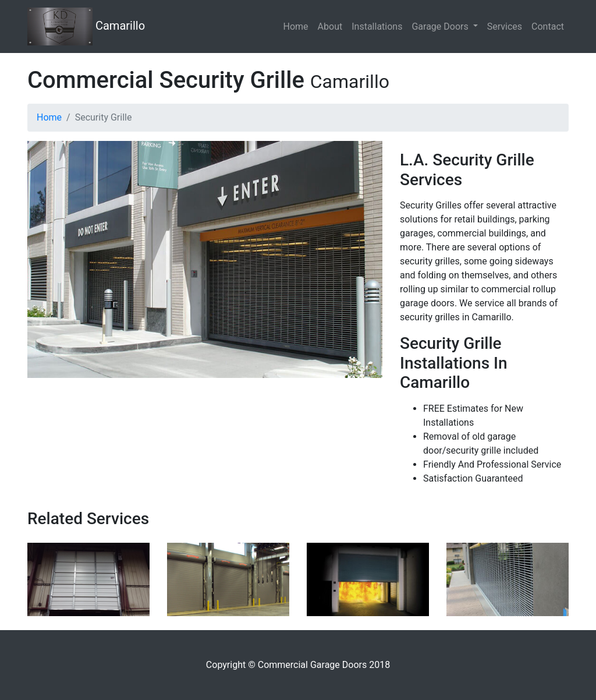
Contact (548, 26)
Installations (377, 26)
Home (296, 26)
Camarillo (86, 26)
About (330, 26)
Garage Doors (441, 26)
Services (505, 26)
